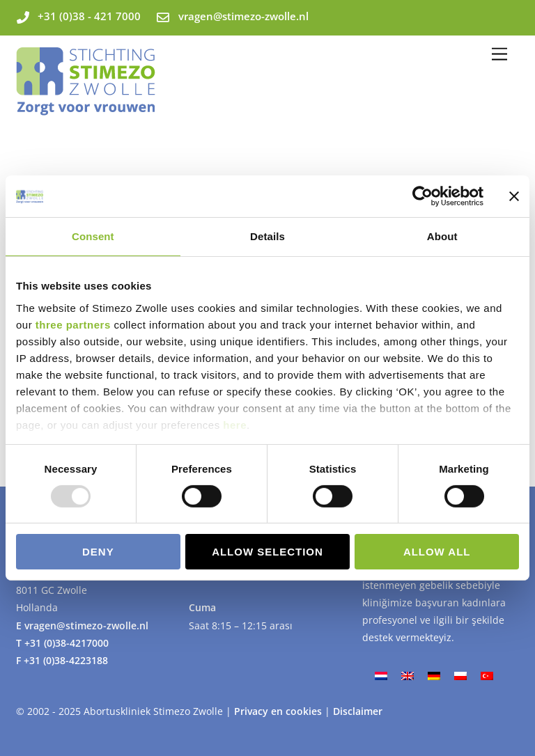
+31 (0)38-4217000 (67, 643)
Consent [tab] (93, 236)
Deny (98, 552)
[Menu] (499, 55)
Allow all (437, 552)
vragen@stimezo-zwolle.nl (86, 625)
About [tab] (442, 236)
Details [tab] (267, 236)
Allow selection (267, 552)
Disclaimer (358, 711)
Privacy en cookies (279, 711)
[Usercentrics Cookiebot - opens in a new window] (422, 196)
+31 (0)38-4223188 (66, 660)
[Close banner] (514, 196)
